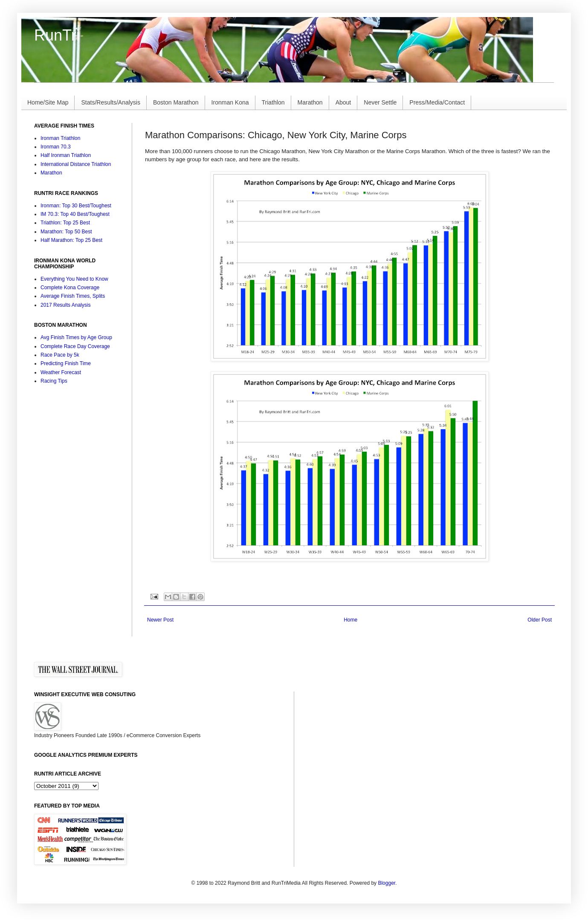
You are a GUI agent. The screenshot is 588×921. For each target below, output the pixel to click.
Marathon (310, 102)
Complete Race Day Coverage (75, 346)
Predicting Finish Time (66, 363)
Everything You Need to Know (74, 279)
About (343, 102)
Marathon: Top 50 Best (66, 232)
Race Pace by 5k (60, 355)
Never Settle (380, 102)
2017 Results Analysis (65, 305)
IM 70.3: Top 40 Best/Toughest (75, 214)
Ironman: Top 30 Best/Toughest (76, 206)
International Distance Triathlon (76, 164)
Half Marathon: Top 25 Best (71, 240)
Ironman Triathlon (60, 138)
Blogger (387, 883)
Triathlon (273, 102)
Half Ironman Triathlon (66, 155)
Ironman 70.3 (56, 147)
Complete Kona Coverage (70, 288)
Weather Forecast (61, 372)
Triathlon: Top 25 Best (65, 223)
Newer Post (160, 620)
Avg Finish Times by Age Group (76, 337)
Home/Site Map (48, 102)
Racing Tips (54, 381)
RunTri (57, 35)
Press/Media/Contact (437, 102)
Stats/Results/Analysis (111, 102)
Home (350, 620)
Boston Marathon (176, 102)
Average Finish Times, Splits (73, 296)
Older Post (540, 620)
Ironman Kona (230, 102)
